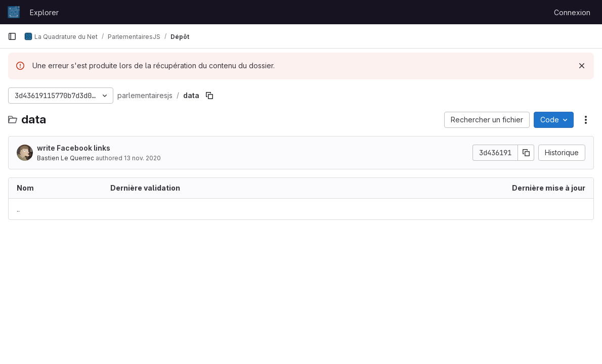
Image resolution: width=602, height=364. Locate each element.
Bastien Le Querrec (66, 158)
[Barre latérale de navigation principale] (12, 36)
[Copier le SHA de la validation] (526, 153)
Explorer (44, 12)
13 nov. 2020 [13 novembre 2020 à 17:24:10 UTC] (142, 158)
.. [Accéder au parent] (18, 209)
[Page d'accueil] (14, 12)
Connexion (572, 12)
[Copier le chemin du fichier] (209, 96)
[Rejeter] (582, 66)
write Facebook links (74, 148)
